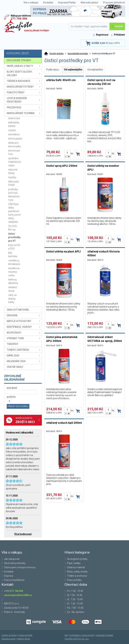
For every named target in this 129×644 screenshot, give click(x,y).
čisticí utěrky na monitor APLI (103, 168)
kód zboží (12, 388)
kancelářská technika (78, 53)
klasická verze (8, 639)
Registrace (102, 35)
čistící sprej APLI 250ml (62, 166)
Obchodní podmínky (15, 563)
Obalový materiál (76, 567)
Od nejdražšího (95, 70)
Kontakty (48, 3)
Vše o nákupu (31, 3)
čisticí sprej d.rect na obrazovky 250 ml (101, 82)
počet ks (11, 397)
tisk (66, 635)
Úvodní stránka (56, 53)
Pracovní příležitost (114, 3)
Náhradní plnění (89, 3)
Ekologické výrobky (77, 559)
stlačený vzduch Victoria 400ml (103, 253)
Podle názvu (53, 70)
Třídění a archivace (77, 576)
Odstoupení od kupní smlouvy (20, 567)
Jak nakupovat (12, 559)
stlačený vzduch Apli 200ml (64, 423)
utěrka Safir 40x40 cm (61, 80)
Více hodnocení (23, 534)
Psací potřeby (74, 580)
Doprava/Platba (67, 3)
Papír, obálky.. (74, 563)
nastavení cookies (104, 635)
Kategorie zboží (23, 54)
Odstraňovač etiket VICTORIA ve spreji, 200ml (105, 339)
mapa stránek (25, 635)
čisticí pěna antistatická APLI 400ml (62, 339)
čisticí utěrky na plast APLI (63, 251)
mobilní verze (23, 639)
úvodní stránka (9, 635)
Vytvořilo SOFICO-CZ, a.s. (77, 639)
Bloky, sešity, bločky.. (78, 572)
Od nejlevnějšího (73, 70)
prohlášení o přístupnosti (82, 635)
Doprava (9, 576)
